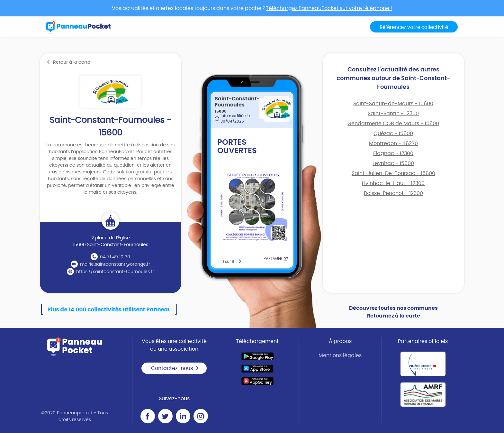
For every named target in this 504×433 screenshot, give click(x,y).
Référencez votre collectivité (414, 28)
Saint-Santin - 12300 (393, 114)
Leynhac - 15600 (393, 163)
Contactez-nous (175, 368)
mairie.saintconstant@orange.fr (115, 264)
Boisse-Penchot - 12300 (393, 193)
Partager (276, 259)
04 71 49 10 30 (115, 257)
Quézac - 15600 (393, 134)
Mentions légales (340, 355)
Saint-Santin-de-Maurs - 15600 (393, 104)
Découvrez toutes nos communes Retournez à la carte (393, 312)
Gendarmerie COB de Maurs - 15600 (393, 124)
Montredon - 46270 (393, 143)
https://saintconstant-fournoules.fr (115, 272)
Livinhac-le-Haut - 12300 (393, 183)
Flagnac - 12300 (393, 153)
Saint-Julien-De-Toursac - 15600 (393, 173)
